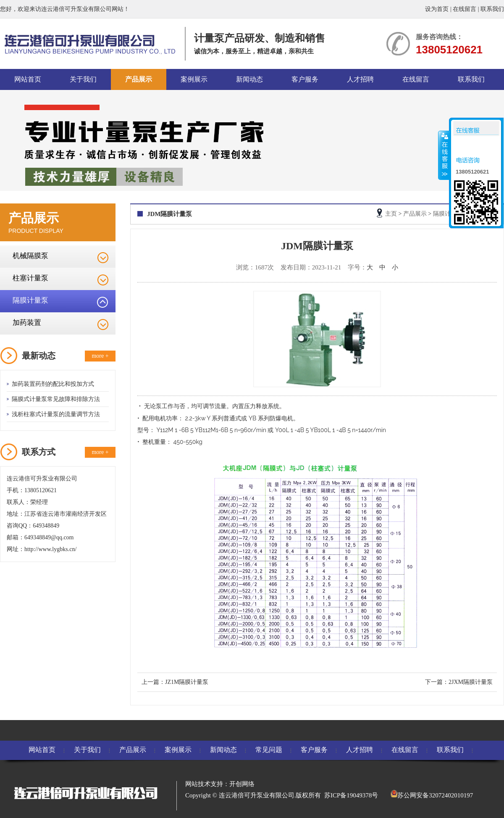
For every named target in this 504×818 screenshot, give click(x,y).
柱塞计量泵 (30, 278)
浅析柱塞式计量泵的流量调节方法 (56, 414)
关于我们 (83, 79)
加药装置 (27, 323)
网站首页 (28, 79)
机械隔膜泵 (30, 256)
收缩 (444, 155)
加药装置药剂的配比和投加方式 (53, 384)
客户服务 (305, 79)
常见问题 (269, 750)
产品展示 (139, 79)
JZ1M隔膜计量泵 (187, 682)
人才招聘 (360, 79)
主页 (391, 214)
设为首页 (437, 9)
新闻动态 (249, 79)
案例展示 (194, 79)
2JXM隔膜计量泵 (471, 682)
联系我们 (492, 9)
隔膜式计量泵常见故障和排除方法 (56, 399)
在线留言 (465, 9)
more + (100, 356)
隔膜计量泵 (30, 300)
